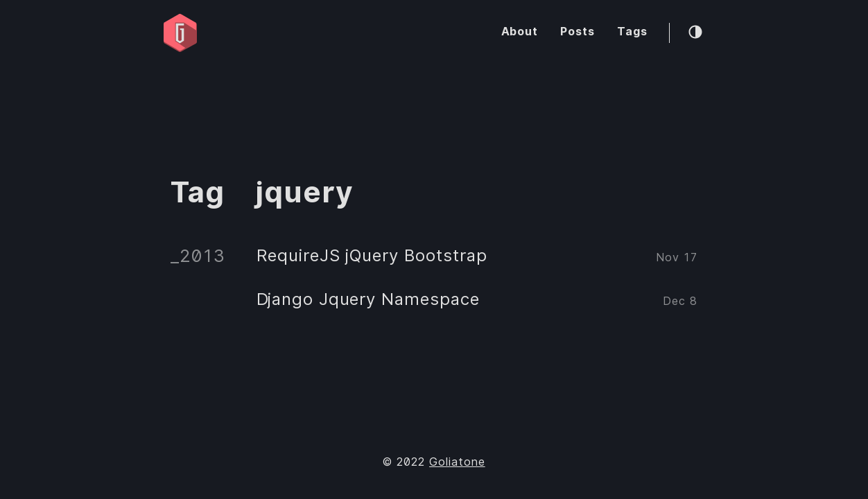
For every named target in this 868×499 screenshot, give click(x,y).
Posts (578, 32)
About (520, 32)
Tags (632, 32)
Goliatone (457, 462)
